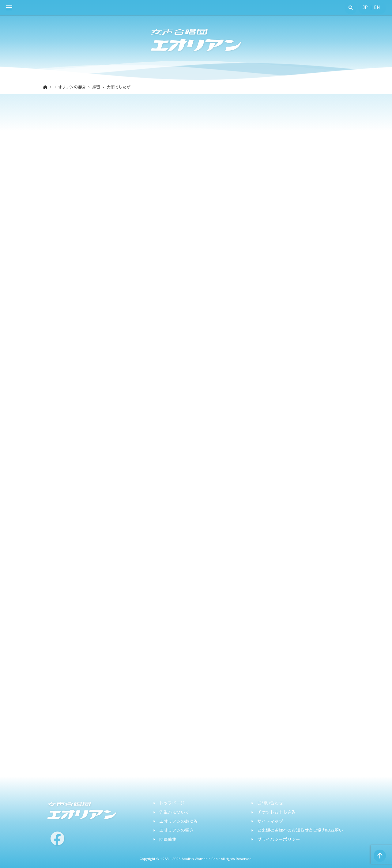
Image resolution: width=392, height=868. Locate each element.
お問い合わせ (270, 803)
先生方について (174, 813)
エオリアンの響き (176, 831)
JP (365, 8)
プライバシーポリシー (279, 840)
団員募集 (168, 840)
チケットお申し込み (277, 813)
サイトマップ (270, 822)
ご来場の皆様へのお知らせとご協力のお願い (300, 831)
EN (377, 8)
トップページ (172, 803)
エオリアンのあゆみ (179, 822)
